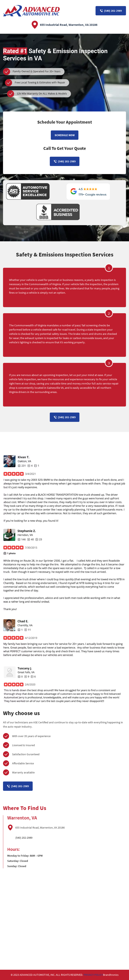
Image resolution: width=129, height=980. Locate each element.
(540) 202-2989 (111, 11)
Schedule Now (65, 135)
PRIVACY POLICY (93, 975)
